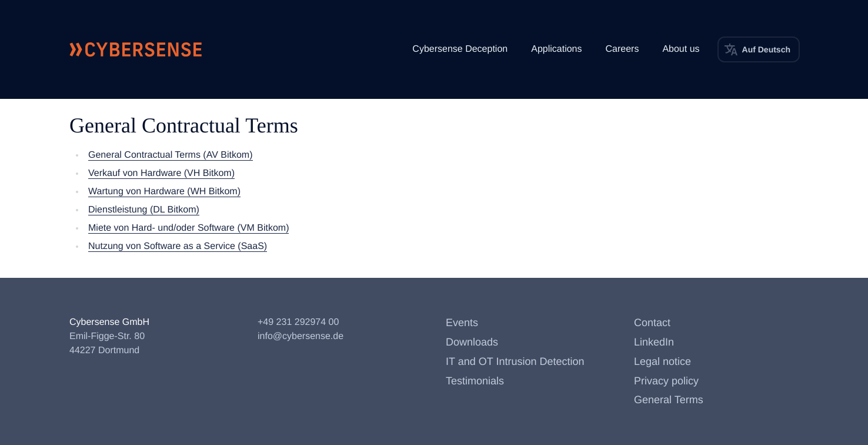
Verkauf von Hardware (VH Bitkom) (161, 173)
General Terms (669, 400)
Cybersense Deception (460, 49)
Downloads (472, 342)
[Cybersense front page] (136, 49)
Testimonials (475, 381)
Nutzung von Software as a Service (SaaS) (178, 246)
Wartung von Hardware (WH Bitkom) (164, 192)
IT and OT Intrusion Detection (515, 361)
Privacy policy (666, 381)
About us (681, 49)
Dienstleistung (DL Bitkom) (144, 210)
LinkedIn (654, 342)
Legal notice (662, 361)
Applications (556, 49)
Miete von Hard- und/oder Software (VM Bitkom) (188, 228)
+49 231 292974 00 (298, 322)
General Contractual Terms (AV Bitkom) (171, 155)
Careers (622, 49)
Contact (652, 323)
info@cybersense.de (301, 336)
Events (462, 323)
